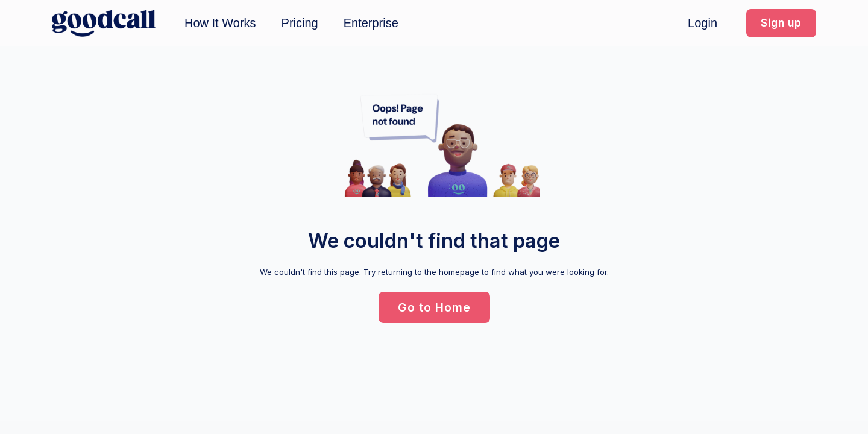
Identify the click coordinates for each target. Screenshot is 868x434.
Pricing (300, 23)
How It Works (220, 23)
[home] (104, 23)
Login (703, 23)
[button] (781, 23)
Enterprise (371, 23)
